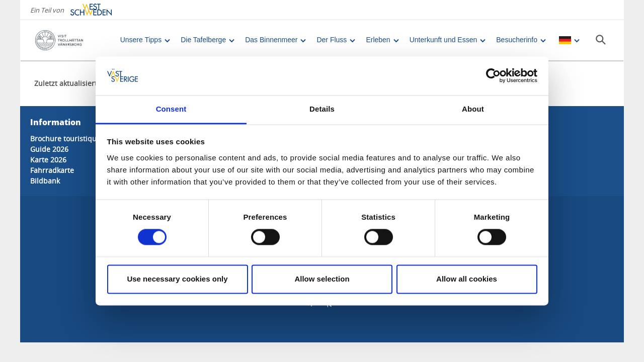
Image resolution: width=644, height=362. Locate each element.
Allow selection (322, 279)
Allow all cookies (467, 279)
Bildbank (45, 181)
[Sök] (601, 40)
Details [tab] (322, 109)
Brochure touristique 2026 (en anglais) (95, 139)
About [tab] (473, 109)
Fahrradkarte (52, 170)
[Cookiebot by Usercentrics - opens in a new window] (493, 76)
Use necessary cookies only (177, 279)
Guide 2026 (49, 149)
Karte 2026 (48, 160)
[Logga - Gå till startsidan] (70, 40)
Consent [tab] (171, 109)
